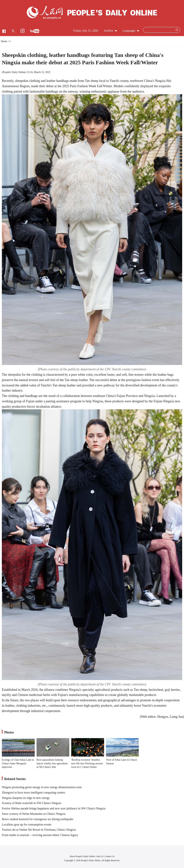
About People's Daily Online (82, 856)
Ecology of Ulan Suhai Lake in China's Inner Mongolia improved (18, 763)
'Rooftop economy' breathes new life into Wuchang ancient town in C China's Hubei (87, 763)
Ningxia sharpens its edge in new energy (26, 798)
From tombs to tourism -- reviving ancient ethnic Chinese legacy (40, 835)
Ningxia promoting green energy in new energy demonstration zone (42, 787)
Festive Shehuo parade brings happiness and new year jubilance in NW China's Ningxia (54, 808)
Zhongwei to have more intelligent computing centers (33, 793)
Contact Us (110, 856)
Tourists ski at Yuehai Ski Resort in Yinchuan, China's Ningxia (39, 830)
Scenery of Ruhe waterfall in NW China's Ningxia (31, 803)
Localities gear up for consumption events (27, 824)
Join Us (100, 856)
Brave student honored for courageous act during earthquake (38, 819)
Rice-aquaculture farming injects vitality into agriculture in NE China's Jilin (52, 763)
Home (4, 41)
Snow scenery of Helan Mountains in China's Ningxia (34, 814)
